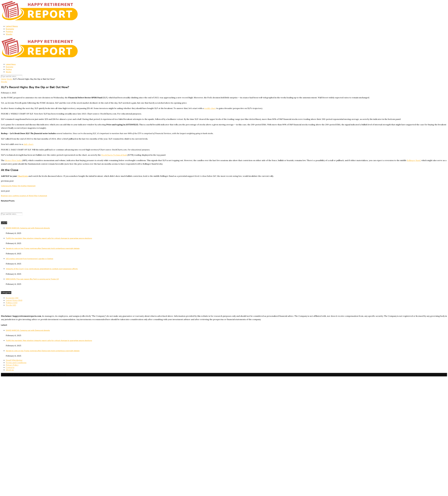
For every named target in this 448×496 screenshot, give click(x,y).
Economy (10, 29)
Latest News (12, 26)
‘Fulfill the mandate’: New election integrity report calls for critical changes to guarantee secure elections (49, 238)
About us (10, 370)
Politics (9, 32)
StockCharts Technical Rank (114, 155)
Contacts (10, 367)
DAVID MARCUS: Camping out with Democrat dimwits (28, 228)
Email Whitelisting (14, 360)
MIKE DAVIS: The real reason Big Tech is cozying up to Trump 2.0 (32, 279)
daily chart (28, 144)
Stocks (9, 34)
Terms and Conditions (16, 363)
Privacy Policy (12, 365)
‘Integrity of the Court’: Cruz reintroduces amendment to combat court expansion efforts (42, 269)
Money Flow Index (13, 160)
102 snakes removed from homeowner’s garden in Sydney (29, 259)
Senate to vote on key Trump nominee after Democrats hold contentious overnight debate (43, 248)
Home (4, 79)
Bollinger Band (414, 160)
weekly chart (210, 108)
